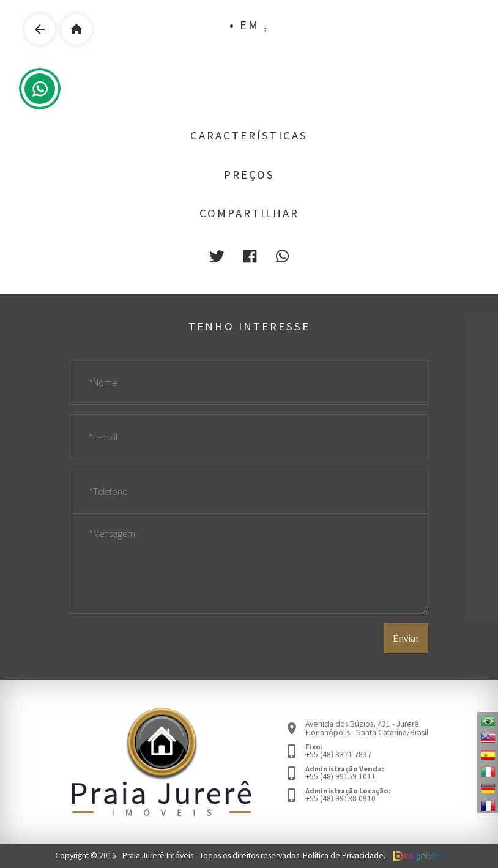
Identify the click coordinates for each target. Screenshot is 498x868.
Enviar (406, 638)
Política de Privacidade (343, 855)
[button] (217, 257)
